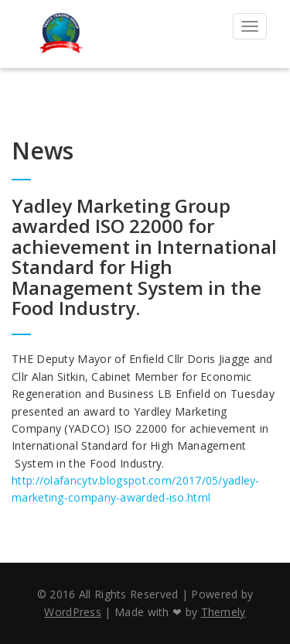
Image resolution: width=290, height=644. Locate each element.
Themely (223, 612)
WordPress (73, 612)
